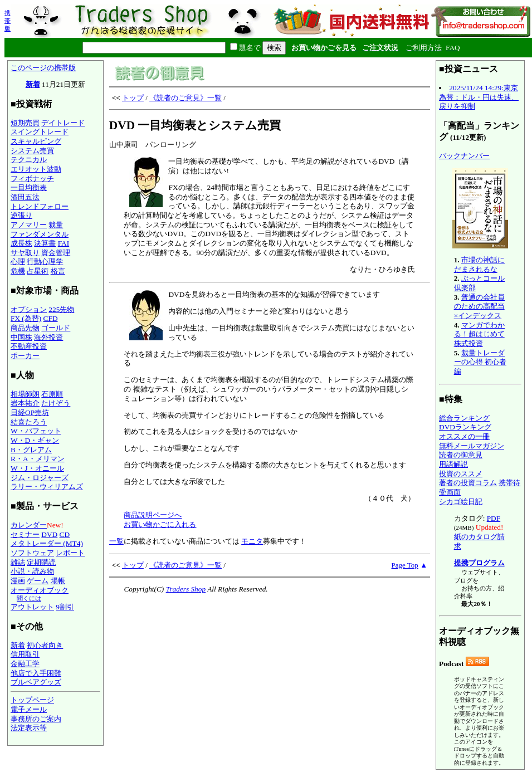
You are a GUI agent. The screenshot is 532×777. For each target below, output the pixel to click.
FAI (64, 243)
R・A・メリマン (38, 459)
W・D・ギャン (35, 440)
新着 (33, 84)
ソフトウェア (32, 553)
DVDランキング (465, 427)
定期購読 (41, 562)
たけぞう (56, 403)
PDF (494, 518)
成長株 (21, 243)
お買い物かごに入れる (160, 524)
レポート (70, 553)
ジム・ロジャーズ (40, 478)
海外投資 (48, 337)
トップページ (32, 700)
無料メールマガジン (472, 446)
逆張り (21, 215)
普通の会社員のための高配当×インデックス (479, 306)
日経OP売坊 (30, 412)
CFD (51, 318)
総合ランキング (464, 418)
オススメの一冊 (464, 436)
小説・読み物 (32, 571)
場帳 (58, 581)
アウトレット (32, 607)
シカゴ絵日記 (461, 502)
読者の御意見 (461, 455)
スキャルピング (36, 141)
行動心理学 (45, 262)
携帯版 (8, 21)
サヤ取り (25, 253)
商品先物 (25, 328)
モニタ (252, 541)
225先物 (61, 309)
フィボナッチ (32, 179)
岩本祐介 (25, 403)
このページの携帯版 (43, 68)
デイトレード (63, 123)
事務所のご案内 (36, 719)
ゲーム (38, 581)
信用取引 (25, 654)
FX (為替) (26, 318)
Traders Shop (186, 589)
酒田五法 (25, 197)
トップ (133, 98)
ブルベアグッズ (36, 682)
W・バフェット (36, 431)
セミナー (25, 534)
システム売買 (32, 151)
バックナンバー (464, 156)
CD (65, 534)
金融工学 (25, 664)
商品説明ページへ (153, 515)
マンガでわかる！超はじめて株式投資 (479, 334)
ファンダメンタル (40, 234)
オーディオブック (40, 590)
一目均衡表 (29, 187)
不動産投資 (29, 346)
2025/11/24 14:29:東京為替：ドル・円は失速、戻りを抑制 (479, 97)
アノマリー (29, 225)
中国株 (21, 337)
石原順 (52, 394)
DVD (49, 534)
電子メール (29, 709)
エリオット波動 (36, 169)
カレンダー (29, 525)
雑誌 (18, 562)
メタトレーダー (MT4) (47, 543)
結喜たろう (29, 422)
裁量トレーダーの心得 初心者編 (480, 362)
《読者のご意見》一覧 (186, 98)
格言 (58, 271)
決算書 (45, 243)
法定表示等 (29, 728)
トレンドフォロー (40, 206)
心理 (18, 262)
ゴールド (56, 328)
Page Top (405, 565)
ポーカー (25, 356)
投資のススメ (461, 474)
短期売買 (25, 123)
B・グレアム (31, 450)
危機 (18, 271)
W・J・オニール (37, 468)
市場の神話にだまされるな (479, 265)
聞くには (29, 598)
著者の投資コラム (468, 483)
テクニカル (29, 160)
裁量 (56, 225)
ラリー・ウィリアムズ (47, 487)
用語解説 (453, 464)
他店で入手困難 (36, 673)
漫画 (18, 581)
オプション (29, 309)
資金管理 (56, 253)
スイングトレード (40, 132)
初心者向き (45, 645)
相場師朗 (25, 394)
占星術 (38, 271)
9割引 (65, 607)
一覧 (116, 541)
